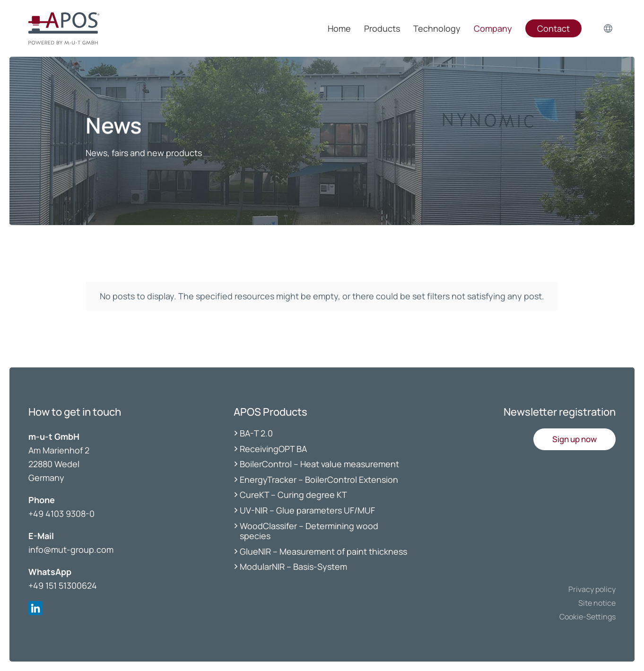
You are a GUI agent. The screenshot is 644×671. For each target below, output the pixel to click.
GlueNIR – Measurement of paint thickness (323, 551)
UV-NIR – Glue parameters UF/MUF (308, 510)
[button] (574, 439)
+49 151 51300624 (63, 585)
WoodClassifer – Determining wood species (309, 531)
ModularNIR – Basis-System (293, 566)
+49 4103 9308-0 (61, 514)
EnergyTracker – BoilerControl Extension (319, 479)
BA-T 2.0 (256, 433)
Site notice (597, 603)
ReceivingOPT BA (273, 449)
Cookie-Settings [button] (587, 617)
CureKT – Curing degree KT (293, 495)
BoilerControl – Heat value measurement (319, 464)
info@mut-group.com (71, 549)
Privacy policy (592, 589)
